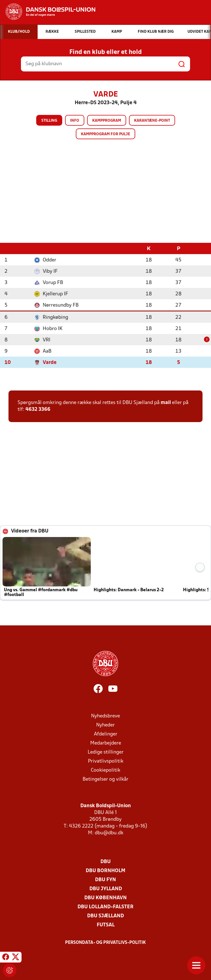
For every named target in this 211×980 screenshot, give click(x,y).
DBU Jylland (106, 889)
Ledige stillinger (106, 752)
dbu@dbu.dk (109, 833)
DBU (106, 862)
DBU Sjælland (106, 916)
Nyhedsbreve (106, 716)
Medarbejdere (106, 743)
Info (75, 121)
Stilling (49, 121)
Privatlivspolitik (106, 761)
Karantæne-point (152, 121)
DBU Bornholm (106, 871)
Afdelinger (106, 734)
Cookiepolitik (106, 770)
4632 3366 (38, 409)
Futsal (106, 925)
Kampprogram (107, 121)
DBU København (106, 898)
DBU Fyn (106, 880)
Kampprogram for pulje (106, 134)
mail (166, 402)
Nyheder (106, 725)
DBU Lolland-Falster (106, 907)
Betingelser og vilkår (106, 779)
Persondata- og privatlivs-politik (106, 942)
